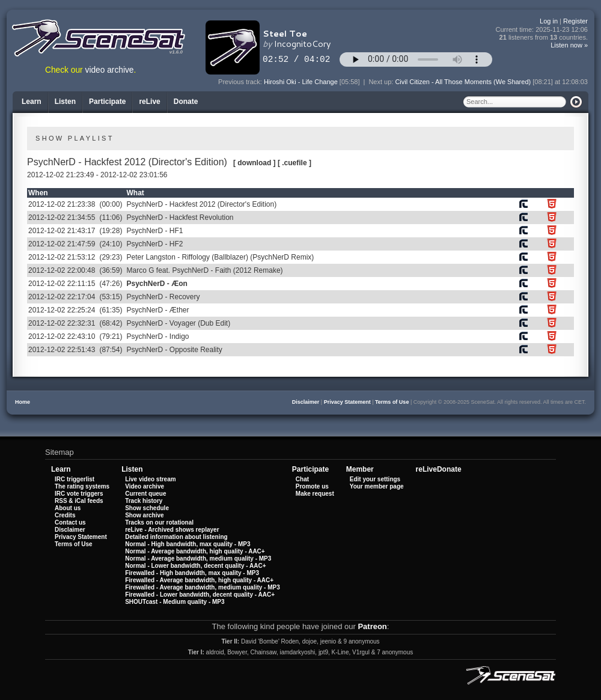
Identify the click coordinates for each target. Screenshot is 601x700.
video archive (110, 70)
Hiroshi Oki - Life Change (301, 82)
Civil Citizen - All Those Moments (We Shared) (463, 82)
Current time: (542, 30)
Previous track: (241, 82)
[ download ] (255, 163)
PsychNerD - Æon (157, 284)
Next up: (382, 82)
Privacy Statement (347, 402)
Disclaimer (306, 402)
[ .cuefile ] (294, 163)
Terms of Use (392, 402)
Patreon (372, 626)
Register (575, 21)
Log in (549, 21)
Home (23, 402)
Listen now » (569, 45)
